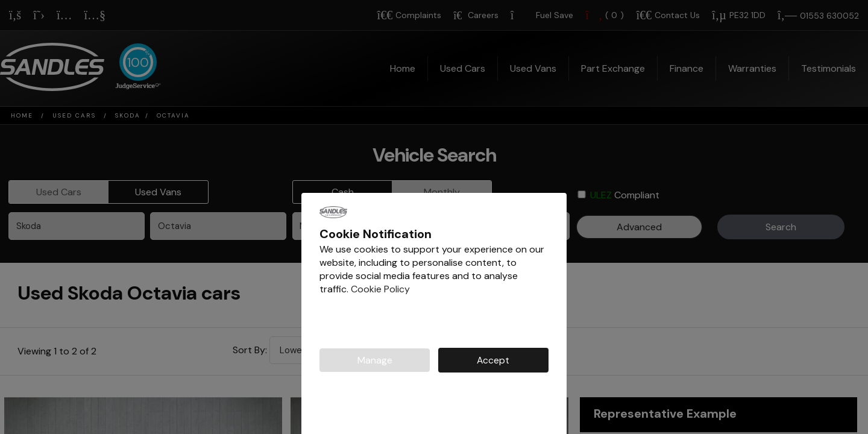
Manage (375, 360)
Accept (493, 360)
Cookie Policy (380, 289)
